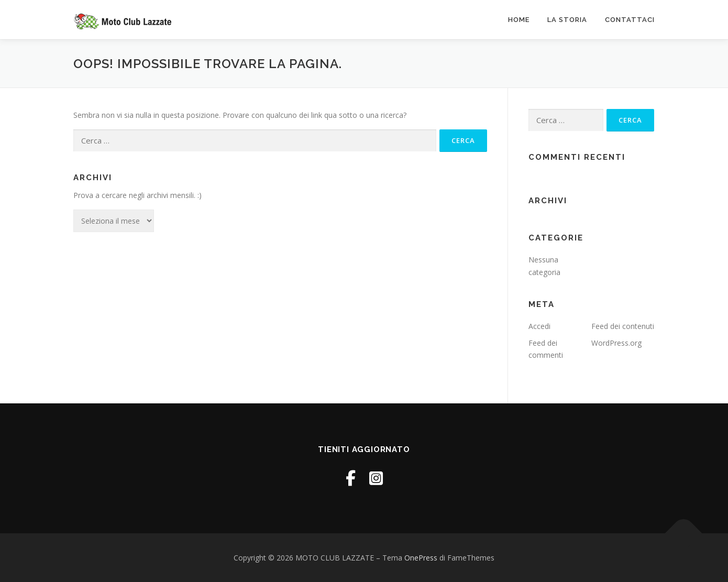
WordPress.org (616, 343)
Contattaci (630, 20)
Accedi (539, 326)
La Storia (567, 20)
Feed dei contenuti (623, 326)
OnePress (421, 558)
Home (519, 20)
